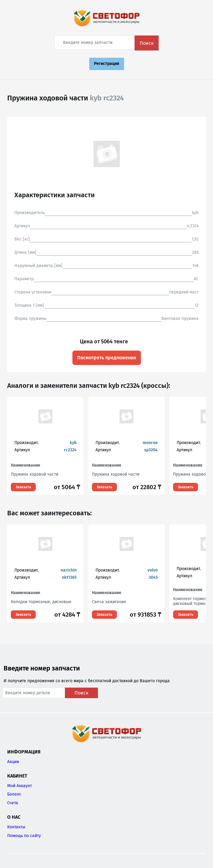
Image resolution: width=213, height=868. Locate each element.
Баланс (14, 794)
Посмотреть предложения (107, 358)
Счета (13, 803)
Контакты (16, 827)
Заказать (23, 487)
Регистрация (107, 64)
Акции (13, 762)
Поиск (147, 43)
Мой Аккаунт (20, 786)
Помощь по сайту (24, 836)
